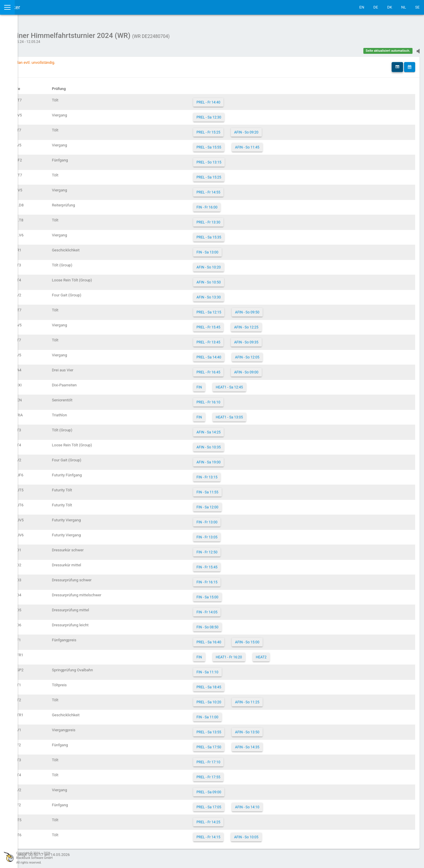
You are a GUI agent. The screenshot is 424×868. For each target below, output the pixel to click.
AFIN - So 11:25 (285, 699)
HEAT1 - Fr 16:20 (267, 654)
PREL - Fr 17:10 (246, 759)
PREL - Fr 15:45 (246, 324)
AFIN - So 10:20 (246, 264)
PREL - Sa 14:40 (247, 354)
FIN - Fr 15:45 (245, 564)
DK (390, 7)
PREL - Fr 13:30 (246, 219)
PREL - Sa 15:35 (247, 234)
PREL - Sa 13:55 (247, 729)
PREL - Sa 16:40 (247, 639)
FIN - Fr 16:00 (245, 204)
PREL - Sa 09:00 (247, 789)
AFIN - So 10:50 (246, 279)
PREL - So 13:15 (247, 159)
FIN (237, 384)
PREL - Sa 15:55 (247, 144)
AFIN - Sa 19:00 (246, 459)
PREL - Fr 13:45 (246, 339)
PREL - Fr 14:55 (246, 189)
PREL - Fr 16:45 (246, 369)
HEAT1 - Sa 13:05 (267, 414)
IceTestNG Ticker (33, 7)
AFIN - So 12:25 (284, 324)
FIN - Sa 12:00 (245, 504)
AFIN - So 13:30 (246, 294)
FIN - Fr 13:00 (245, 519)
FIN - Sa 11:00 (245, 714)
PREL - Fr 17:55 (246, 774)
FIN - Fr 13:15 (245, 474)
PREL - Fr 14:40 (246, 99)
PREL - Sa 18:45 (247, 684)
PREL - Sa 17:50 (247, 744)
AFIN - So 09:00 (284, 369)
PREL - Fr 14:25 (246, 819)
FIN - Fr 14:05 (245, 609)
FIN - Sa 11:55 (245, 489)
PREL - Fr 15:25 (246, 129)
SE (417, 7)
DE (376, 7)
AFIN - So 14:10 (285, 804)
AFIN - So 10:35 (246, 444)
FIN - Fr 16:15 (245, 579)
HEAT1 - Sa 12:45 (267, 384)
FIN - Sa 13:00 (245, 249)
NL (404, 7)
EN (362, 7)
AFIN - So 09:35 (284, 339)
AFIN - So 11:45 (285, 144)
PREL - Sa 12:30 (247, 114)
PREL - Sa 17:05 (247, 804)
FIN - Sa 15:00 (245, 594)
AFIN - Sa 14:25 (246, 429)
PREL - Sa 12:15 (247, 309)
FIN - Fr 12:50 (245, 549)
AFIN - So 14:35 (285, 744)
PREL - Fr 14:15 (246, 834)
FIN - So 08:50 (245, 624)
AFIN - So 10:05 (284, 834)
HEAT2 (299, 654)
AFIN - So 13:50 (285, 729)
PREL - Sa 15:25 (247, 174)
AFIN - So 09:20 (284, 129)
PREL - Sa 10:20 (247, 699)
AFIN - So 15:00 (285, 639)
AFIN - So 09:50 (285, 309)
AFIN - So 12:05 (285, 354)
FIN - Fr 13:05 (245, 534)
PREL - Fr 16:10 (246, 399)
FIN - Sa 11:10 (245, 669)
